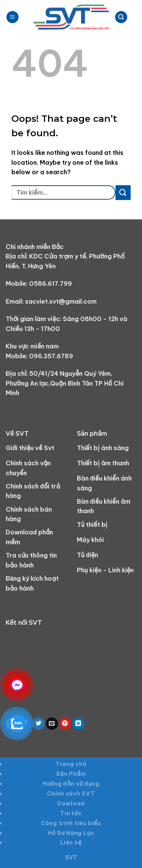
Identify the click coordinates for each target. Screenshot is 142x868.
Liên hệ (71, 843)
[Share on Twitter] (39, 724)
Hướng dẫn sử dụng (71, 784)
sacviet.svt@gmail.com (61, 301)
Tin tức (71, 813)
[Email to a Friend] (52, 724)
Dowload (71, 803)
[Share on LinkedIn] (78, 724)
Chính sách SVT (71, 794)
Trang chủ (71, 764)
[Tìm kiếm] (121, 17)
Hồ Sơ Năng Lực (71, 833)
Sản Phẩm (71, 774)
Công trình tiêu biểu (71, 823)
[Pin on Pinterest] (65, 724)
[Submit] (123, 193)
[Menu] (12, 17)
